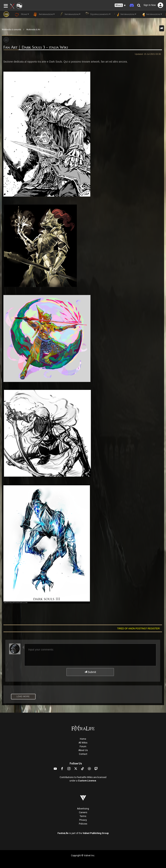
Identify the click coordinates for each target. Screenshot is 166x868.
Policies (83, 824)
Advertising (83, 809)
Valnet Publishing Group (96, 833)
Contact (83, 754)
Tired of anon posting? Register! (139, 629)
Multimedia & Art (33, 30)
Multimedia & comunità (11, 30)
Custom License (87, 781)
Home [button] (22, 14)
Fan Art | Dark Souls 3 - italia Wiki (36, 47)
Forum (83, 746)
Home (83, 739)
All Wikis (83, 743)
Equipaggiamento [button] (97, 14)
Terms (83, 816)
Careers (83, 812)
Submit (90, 672)
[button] (120, 5)
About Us (83, 750)
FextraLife (63, 833)
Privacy (83, 820)
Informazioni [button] (44, 14)
